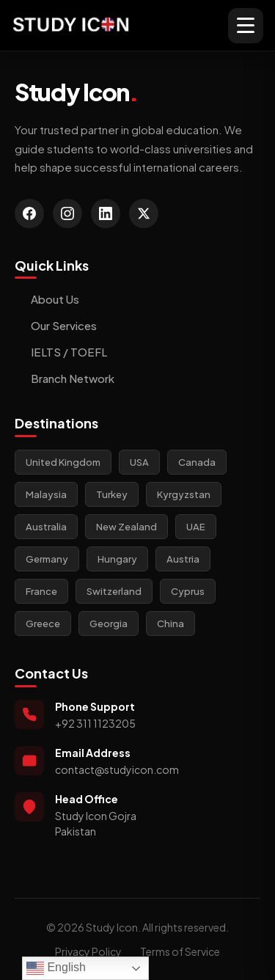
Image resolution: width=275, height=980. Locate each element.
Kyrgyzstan (184, 494)
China (170, 624)
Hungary (117, 559)
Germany (47, 559)
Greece (43, 624)
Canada (197, 462)
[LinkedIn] (106, 213)
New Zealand (126, 527)
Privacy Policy (88, 951)
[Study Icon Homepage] (71, 25)
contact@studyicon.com (117, 769)
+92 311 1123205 (95, 723)
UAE (196, 527)
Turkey (112, 494)
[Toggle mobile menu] (246, 26)
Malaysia (46, 494)
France (41, 591)
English (56, 968)
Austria (183, 559)
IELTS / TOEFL (61, 352)
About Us (47, 299)
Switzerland (114, 591)
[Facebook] (29, 213)
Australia (46, 527)
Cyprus (188, 591)
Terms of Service (180, 951)
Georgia (109, 624)
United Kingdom (63, 462)
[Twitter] (144, 213)
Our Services (56, 325)
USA (139, 462)
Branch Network (65, 378)
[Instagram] (67, 213)
